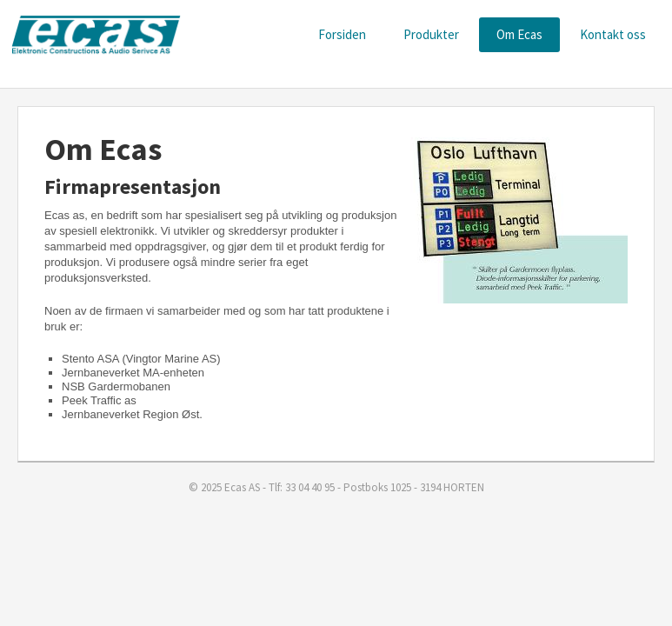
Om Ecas (519, 34)
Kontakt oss (613, 34)
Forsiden (342, 34)
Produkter (431, 34)
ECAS (96, 35)
